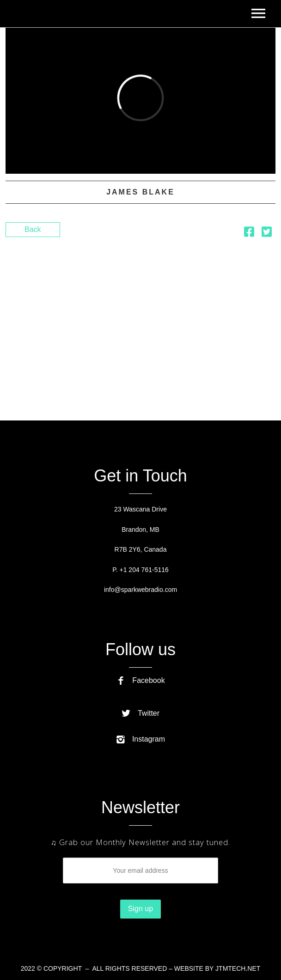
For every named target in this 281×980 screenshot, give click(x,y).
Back (33, 229)
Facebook (140, 680)
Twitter (140, 713)
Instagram (140, 739)
